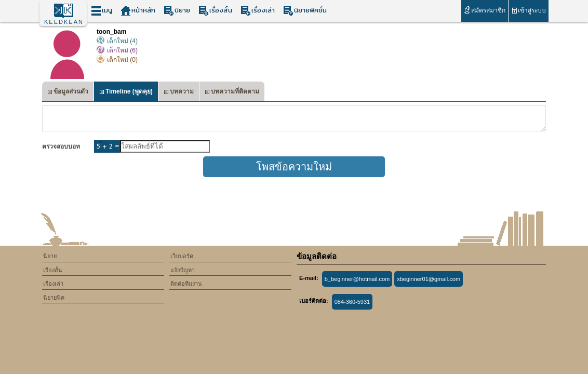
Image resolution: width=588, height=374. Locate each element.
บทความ (179, 93)
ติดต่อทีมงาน (186, 284)
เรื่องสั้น (215, 11)
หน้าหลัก (138, 11)
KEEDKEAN (64, 22)
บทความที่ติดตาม (232, 93)
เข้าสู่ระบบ (529, 10)
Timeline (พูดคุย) (126, 93)
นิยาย (177, 11)
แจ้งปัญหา (183, 270)
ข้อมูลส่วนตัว (68, 93)
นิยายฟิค (54, 298)
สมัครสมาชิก (484, 10)
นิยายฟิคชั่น (305, 11)
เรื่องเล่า (258, 11)
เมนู (102, 11)
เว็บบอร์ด (182, 256)
